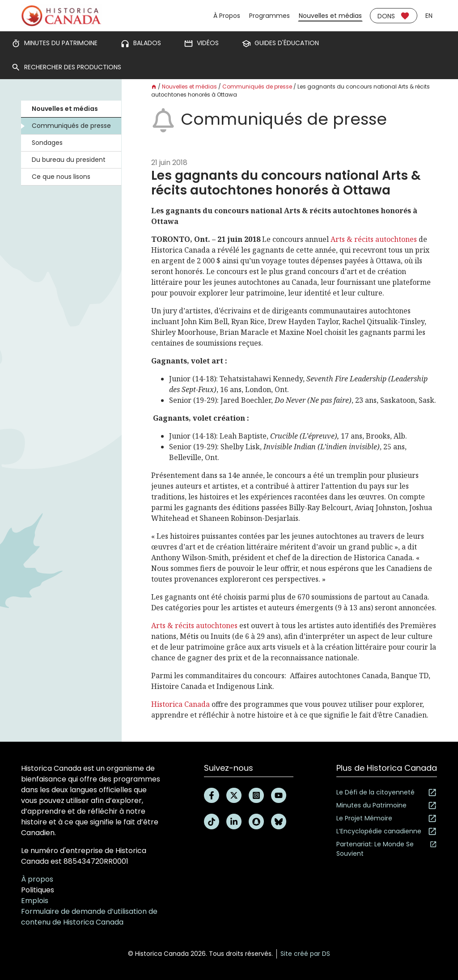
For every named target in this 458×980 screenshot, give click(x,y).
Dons (394, 16)
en (429, 16)
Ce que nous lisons (61, 177)
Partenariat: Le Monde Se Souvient (387, 849)
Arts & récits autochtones (374, 239)
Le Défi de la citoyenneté (387, 792)
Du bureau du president (69, 160)
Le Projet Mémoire (387, 818)
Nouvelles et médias (330, 16)
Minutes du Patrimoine (387, 805)
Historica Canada (180, 704)
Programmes (269, 16)
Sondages (47, 143)
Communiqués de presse (71, 126)
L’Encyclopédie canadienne (387, 831)
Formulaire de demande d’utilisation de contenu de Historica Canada (89, 917)
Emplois (35, 901)
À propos (37, 879)
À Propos (227, 16)
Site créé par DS (305, 954)
